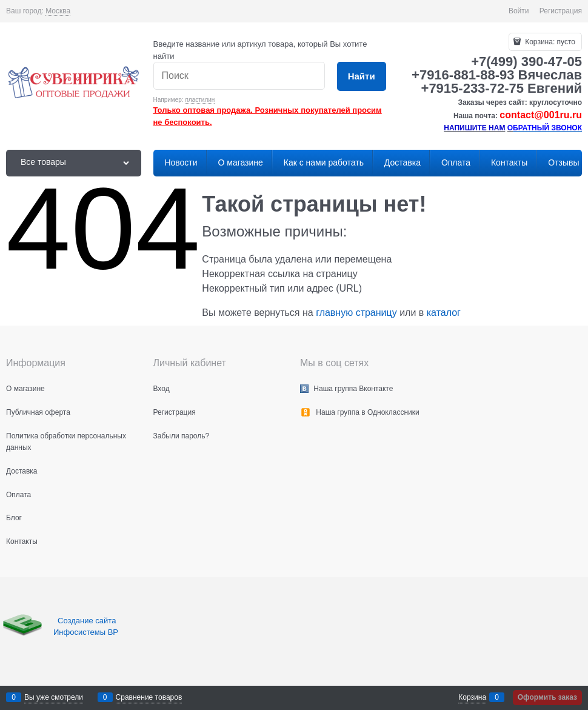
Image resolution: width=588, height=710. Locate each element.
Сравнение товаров (149, 697)
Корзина (472, 697)
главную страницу (356, 313)
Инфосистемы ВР (86, 632)
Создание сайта (88, 621)
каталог (444, 313)
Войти (519, 11)
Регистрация (561, 11)
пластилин (200, 100)
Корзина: (549, 42)
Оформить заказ (547, 697)
